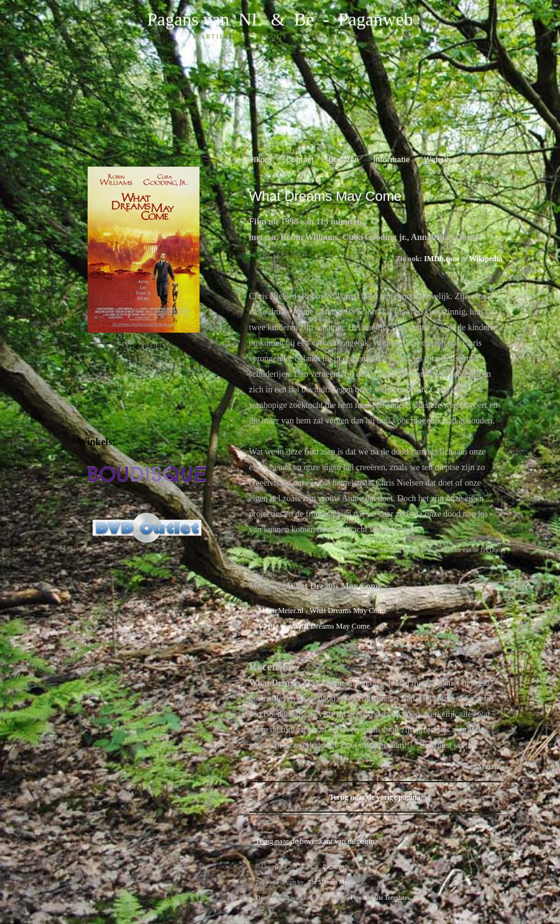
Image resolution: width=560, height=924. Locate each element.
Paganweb (375, 19)
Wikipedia (486, 259)
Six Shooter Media (332, 882)
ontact (300, 160)
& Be (288, 19)
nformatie (392, 160)
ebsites (440, 160)
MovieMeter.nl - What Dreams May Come (323, 611)
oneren (343, 160)
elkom (257, 160)
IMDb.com (441, 259)
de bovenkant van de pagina (317, 841)
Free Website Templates (380, 898)
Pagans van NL (204, 19)
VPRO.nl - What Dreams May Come (314, 626)
